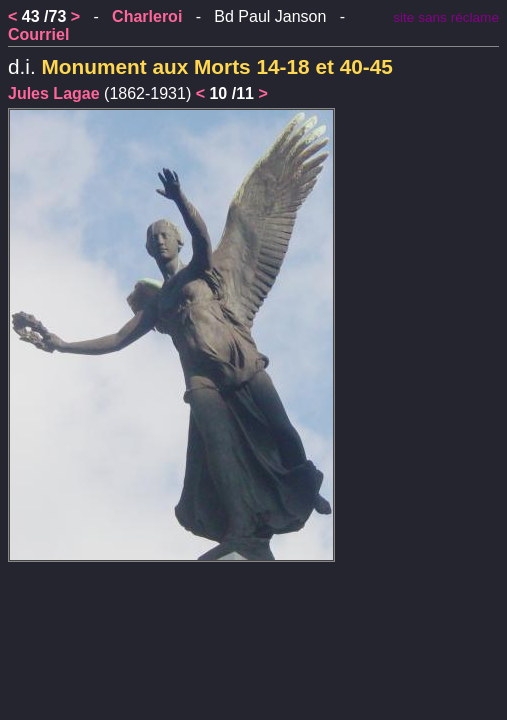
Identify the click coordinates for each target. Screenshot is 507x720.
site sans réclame (446, 17)
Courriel (38, 34)
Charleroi (147, 16)
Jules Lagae (54, 93)
